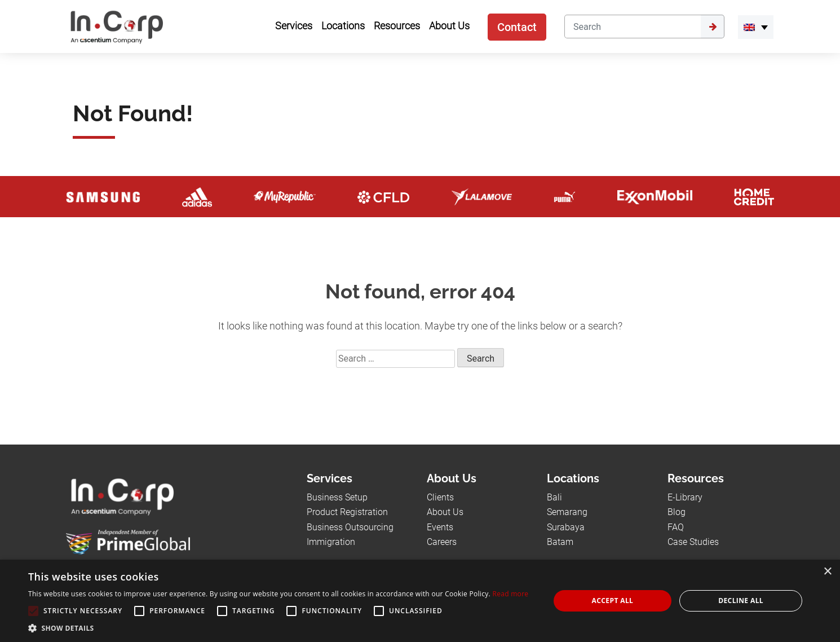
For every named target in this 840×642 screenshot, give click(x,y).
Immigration (331, 542)
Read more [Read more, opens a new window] (510, 594)
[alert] (420, 601)
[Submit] (713, 27)
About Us (445, 512)
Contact (517, 27)
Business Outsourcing (350, 527)
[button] (278, 628)
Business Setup (337, 497)
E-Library (685, 497)
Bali (554, 497)
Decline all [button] (741, 601)
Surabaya (566, 527)
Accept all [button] (613, 601)
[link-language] (756, 27)
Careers (442, 542)
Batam (560, 542)
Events (440, 527)
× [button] (827, 572)
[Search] (633, 27)
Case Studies (693, 542)
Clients (440, 497)
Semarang (567, 512)
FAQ (676, 527)
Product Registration (347, 512)
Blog (677, 512)
